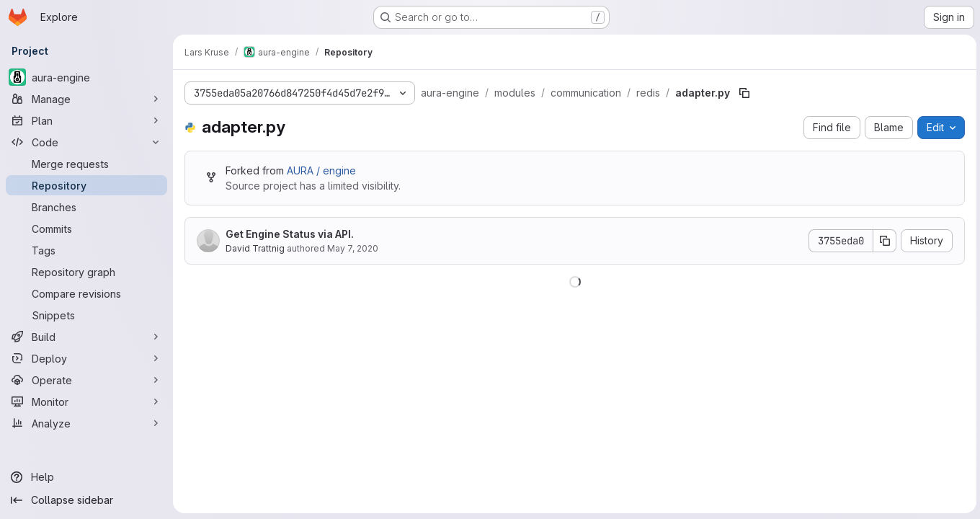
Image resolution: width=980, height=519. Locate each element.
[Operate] (86, 380)
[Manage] (86, 99)
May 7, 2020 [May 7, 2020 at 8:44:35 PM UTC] (353, 248)
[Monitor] (86, 402)
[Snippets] (86, 315)
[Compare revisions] (86, 293)
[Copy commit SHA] (883, 241)
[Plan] (86, 120)
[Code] (86, 142)
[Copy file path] (744, 93)
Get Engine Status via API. (290, 234)
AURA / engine (321, 170)
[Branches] (86, 207)
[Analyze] (86, 423)
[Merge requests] (86, 164)
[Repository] (86, 185)
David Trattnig (255, 248)
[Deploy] (86, 358)
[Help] (86, 477)
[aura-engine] (86, 77)
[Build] (86, 337)
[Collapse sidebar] (86, 500)
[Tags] (86, 250)
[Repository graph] (86, 272)
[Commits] (86, 229)
